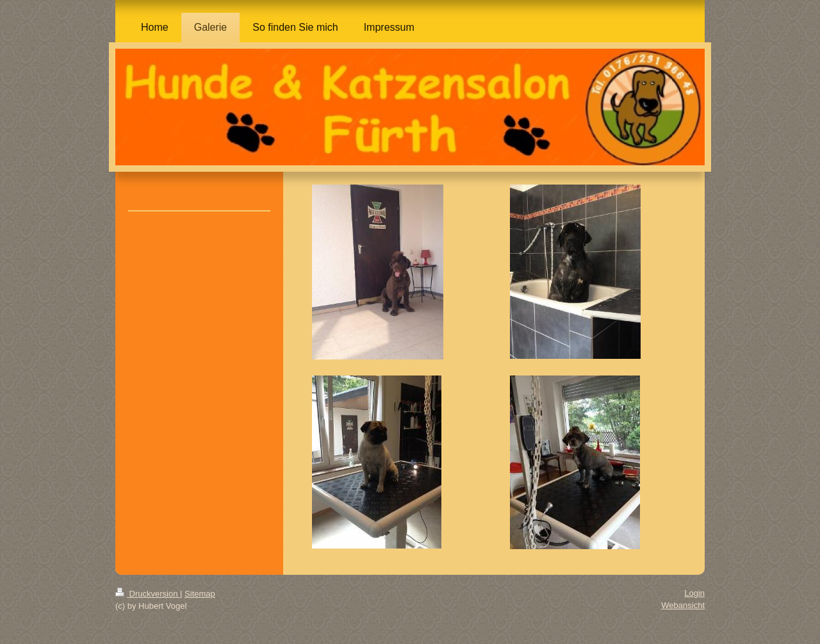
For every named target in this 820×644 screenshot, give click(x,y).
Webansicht (683, 605)
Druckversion (148, 594)
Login (694, 593)
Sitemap (200, 594)
